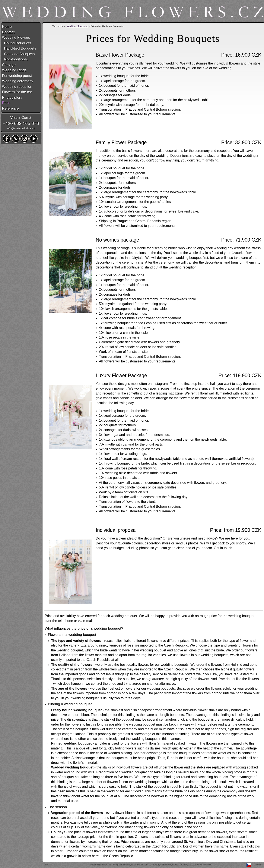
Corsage (9, 65)
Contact (8, 32)
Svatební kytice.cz (204, 865)
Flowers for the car (17, 92)
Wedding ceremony (18, 81)
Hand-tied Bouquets (19, 48)
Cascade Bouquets (18, 54)
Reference (10, 108)
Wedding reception (17, 87)
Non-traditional (15, 59)
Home (7, 27)
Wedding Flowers (16, 37)
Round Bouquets (17, 43)
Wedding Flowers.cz (77, 26)
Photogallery (12, 98)
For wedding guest (17, 76)
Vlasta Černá (21, 118)
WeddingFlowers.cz (101, 865)
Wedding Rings (14, 70)
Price (6, 103)
